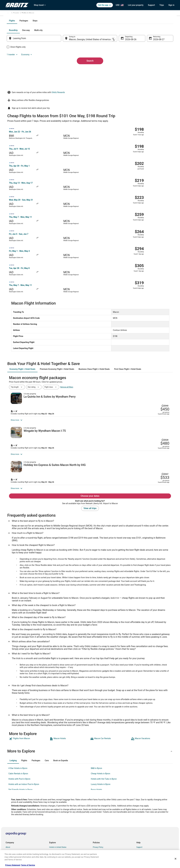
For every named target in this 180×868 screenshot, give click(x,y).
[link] (29, 700)
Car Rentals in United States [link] (60, 817)
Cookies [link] (96, 813)
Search (90, 86)
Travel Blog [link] (53, 849)
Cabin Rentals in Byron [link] (18, 734)
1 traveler (144, 60)
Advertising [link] (10, 844)
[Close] (175, 859)
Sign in (171, 5)
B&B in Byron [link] (96, 729)
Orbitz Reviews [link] (55, 831)
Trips (162, 5)
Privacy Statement (13, 865)
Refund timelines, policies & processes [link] (151, 822)
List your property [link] (12, 817)
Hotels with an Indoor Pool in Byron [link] (24, 745)
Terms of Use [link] (98, 817)
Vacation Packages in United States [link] (63, 826)
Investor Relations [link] (12, 831)
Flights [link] (19, 14)
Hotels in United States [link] (58, 808)
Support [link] (139, 808)
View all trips (90, 469)
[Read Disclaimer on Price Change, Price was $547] (164, 416)
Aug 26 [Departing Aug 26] (127, 70)
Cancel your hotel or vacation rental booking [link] (153, 813)
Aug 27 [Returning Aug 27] (153, 70)
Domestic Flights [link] (56, 822)
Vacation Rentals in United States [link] (62, 813)
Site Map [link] (9, 835)
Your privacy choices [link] (101, 831)
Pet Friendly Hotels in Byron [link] (20, 751)
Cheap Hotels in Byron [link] (101, 734)
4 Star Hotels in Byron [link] (18, 729)
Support (151, 5)
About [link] (8, 808)
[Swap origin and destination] (65, 68)
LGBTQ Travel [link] (54, 840)
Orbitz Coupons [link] (55, 835)
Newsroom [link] (10, 826)
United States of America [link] (33, 14)
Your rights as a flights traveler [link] (148, 831)
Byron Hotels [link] (96, 751)
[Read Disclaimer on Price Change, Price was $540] (155, 318)
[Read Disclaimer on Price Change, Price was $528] (155, 368)
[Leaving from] (38, 69)
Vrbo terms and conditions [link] (103, 822)
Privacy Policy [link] (98, 808)
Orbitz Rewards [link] (11, 840)
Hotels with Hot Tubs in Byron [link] (104, 740)
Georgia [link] (48, 14)
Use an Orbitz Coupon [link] (145, 826)
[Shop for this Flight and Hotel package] (130, 338)
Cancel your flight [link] (143, 817)
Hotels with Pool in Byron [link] (19, 740)
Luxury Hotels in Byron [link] (101, 745)
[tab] (79, 51)
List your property (136, 5)
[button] (90, 712)
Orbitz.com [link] (10, 14)
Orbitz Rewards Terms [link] (101, 826)
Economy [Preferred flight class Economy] (159, 60)
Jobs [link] (7, 813)
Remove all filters (67, 310)
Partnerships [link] (10, 822)
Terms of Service (28, 865)
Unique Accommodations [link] (59, 844)
